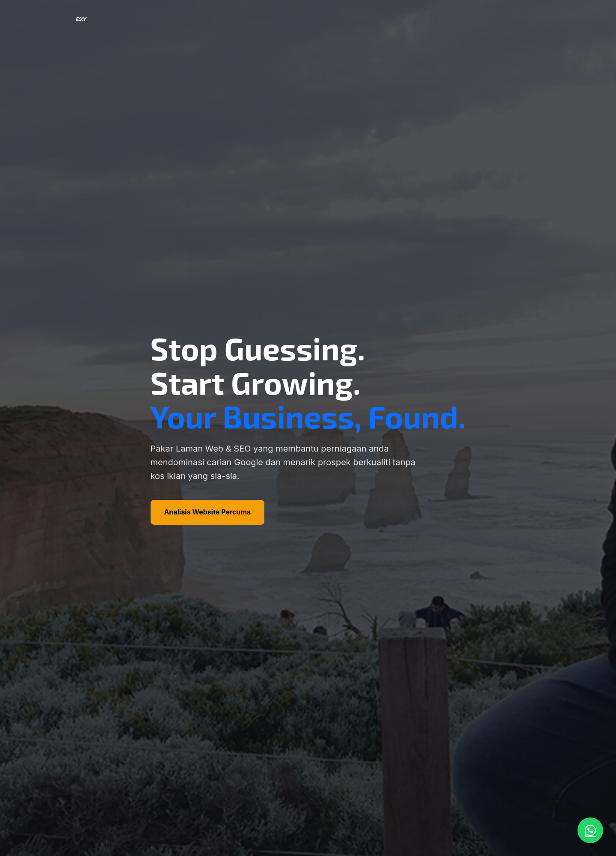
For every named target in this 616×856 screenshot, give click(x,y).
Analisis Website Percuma (208, 512)
